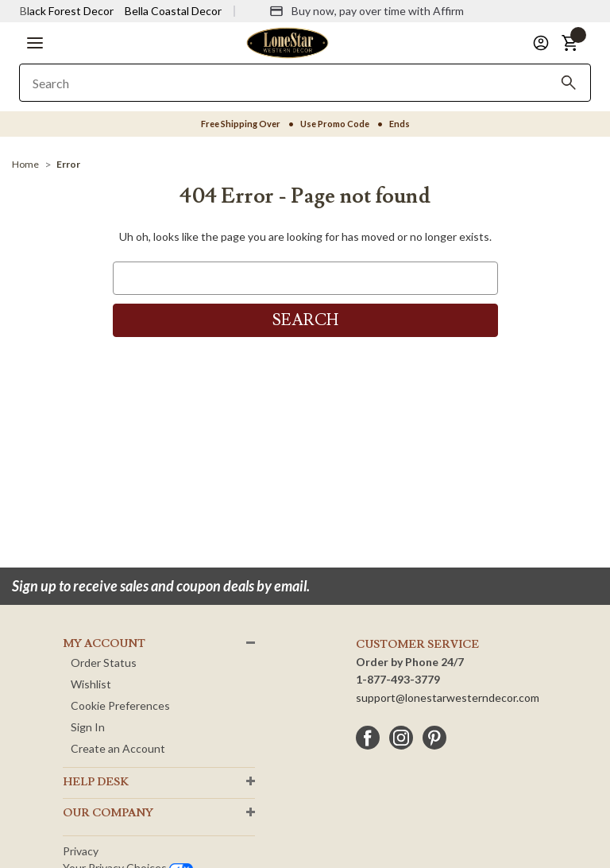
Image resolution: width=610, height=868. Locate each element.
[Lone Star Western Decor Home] (288, 42)
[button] (35, 43)
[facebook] (368, 738)
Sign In (88, 727)
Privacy (81, 851)
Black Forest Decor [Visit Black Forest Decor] (67, 11)
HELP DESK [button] (96, 782)
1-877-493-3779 (398, 679)
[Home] (25, 164)
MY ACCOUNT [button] (104, 644)
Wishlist (91, 684)
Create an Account (118, 748)
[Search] (569, 83)
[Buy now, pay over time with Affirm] (367, 11)
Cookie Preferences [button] (120, 705)
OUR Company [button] (108, 813)
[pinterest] (434, 738)
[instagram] (401, 738)
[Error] (68, 164)
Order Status (104, 663)
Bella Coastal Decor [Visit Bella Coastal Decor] (173, 11)
